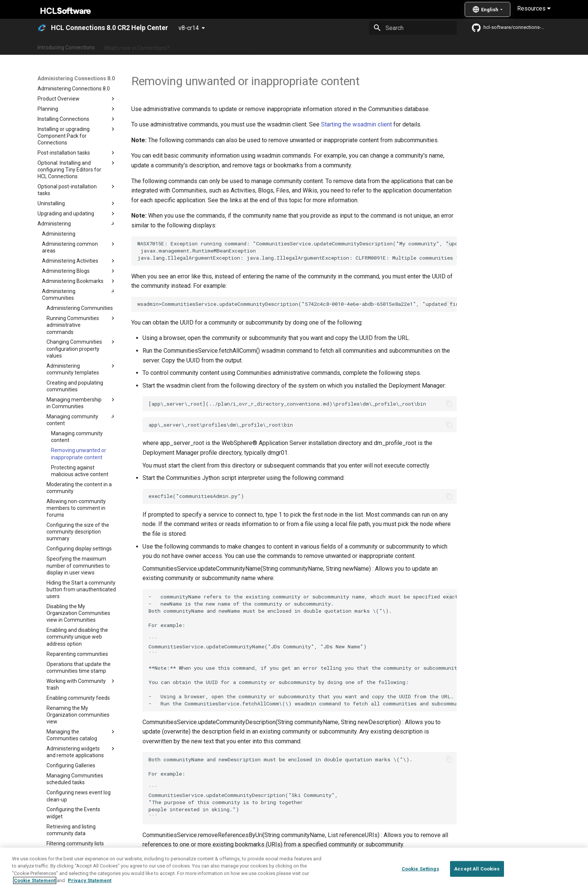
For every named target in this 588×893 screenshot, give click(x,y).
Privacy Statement (90, 880)
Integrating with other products (358, 46)
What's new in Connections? (137, 46)
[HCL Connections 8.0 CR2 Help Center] (42, 28)
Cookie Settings (420, 869)
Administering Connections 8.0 (215, 46)
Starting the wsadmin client (356, 124)
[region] (294, 870)
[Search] (413, 28)
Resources (534, 8)
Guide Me (414, 46)
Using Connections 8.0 (286, 46)
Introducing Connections (66, 46)
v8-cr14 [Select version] (189, 28)
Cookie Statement (35, 880)
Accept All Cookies (477, 869)
